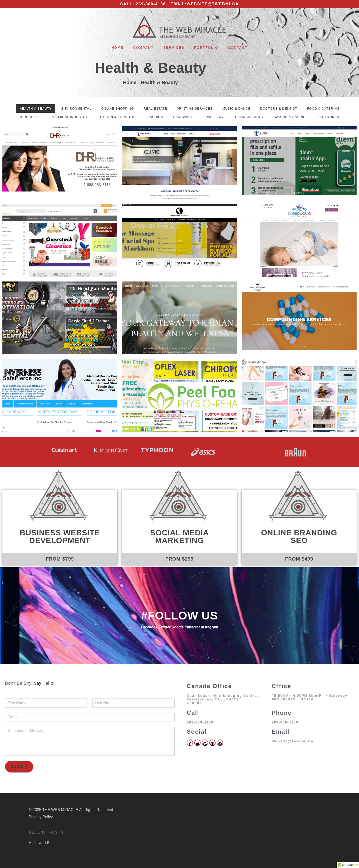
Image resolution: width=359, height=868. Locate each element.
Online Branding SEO (299, 537)
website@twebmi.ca (213, 4)
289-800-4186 (151, 4)
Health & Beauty (150, 68)
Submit (19, 767)
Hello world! (39, 843)
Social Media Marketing (179, 537)
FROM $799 (60, 559)
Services (174, 48)
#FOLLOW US (179, 615)
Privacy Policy (41, 817)
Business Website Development (60, 537)
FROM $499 (299, 559)
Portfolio (206, 48)
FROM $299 (179, 559)
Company (144, 48)
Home (117, 48)
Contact (238, 48)
